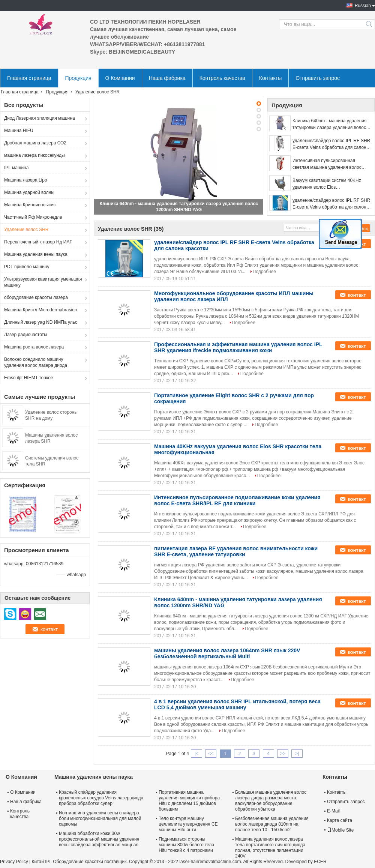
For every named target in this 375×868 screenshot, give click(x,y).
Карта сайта (340, 820)
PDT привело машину (27, 267)
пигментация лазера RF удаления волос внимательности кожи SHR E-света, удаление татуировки (236, 551)
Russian (363, 6)
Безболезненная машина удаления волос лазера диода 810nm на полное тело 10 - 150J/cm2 (272, 824)
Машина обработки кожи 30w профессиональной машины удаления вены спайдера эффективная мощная (99, 839)
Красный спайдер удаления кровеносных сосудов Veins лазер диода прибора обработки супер (101, 798)
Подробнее (264, 272)
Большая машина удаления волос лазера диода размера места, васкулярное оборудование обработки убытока (271, 801)
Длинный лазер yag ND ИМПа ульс (41, 322)
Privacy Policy (14, 862)
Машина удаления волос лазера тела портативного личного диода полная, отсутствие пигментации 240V (270, 848)
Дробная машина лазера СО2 (35, 143)
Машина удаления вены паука (36, 254)
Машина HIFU (19, 131)
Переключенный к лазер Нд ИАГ (38, 242)
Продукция (78, 78)
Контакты (270, 78)
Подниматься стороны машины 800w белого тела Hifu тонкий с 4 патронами (186, 845)
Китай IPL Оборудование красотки (67, 862)
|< (196, 754)
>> (283, 754)
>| (297, 754)
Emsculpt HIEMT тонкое (29, 378)
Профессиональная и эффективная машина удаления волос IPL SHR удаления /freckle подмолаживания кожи (238, 347)
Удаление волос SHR (26, 230)
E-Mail (333, 811)
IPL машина (16, 168)
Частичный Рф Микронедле (33, 217)
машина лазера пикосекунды (34, 155)
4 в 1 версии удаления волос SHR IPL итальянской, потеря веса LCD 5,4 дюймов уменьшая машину (237, 704)
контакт (357, 295)
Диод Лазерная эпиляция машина (40, 118)
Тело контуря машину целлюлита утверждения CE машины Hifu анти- (188, 824)
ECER (320, 862)
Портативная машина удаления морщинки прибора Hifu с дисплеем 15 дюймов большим (189, 801)
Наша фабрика (167, 78)
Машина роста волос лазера (34, 347)
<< (211, 754)
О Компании (120, 78)
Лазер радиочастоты (26, 335)
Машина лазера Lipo (26, 180)
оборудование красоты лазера (36, 297)
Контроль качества (222, 78)
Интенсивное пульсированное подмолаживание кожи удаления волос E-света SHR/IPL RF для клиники (237, 500)
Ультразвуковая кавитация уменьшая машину (43, 282)
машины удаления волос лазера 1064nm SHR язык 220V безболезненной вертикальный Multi (227, 653)
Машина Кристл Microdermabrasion (40, 310)
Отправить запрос (318, 78)
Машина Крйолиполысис (30, 205)
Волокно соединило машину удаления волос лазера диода (36, 362)
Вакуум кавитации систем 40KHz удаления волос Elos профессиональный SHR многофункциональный (327, 184)
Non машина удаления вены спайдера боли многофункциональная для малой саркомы (100, 818)
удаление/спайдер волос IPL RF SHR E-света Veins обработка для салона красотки (331, 144)
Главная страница (29, 78)
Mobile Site (340, 830)
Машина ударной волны (29, 192)
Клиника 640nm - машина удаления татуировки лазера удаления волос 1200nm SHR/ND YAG (330, 125)
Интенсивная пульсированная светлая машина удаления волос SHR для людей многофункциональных (327, 164)
